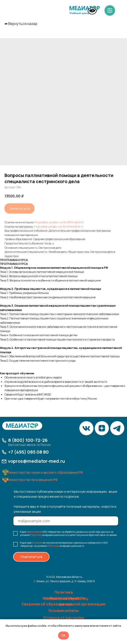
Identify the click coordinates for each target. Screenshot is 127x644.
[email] (66, 521)
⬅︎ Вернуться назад (21, 24)
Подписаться (31, 557)
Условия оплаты (63, 611)
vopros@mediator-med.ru (36, 461)
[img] (85, 10)
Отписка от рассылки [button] (63, 618)
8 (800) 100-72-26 (28, 440)
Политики (36, 535)
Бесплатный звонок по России (29, 445)
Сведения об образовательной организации (63, 604)
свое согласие (34, 532)
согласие (37, 543)
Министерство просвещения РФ (33, 480)
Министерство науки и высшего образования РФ (45, 472)
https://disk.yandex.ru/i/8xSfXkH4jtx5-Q (59, 222)
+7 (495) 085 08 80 (28, 452)
